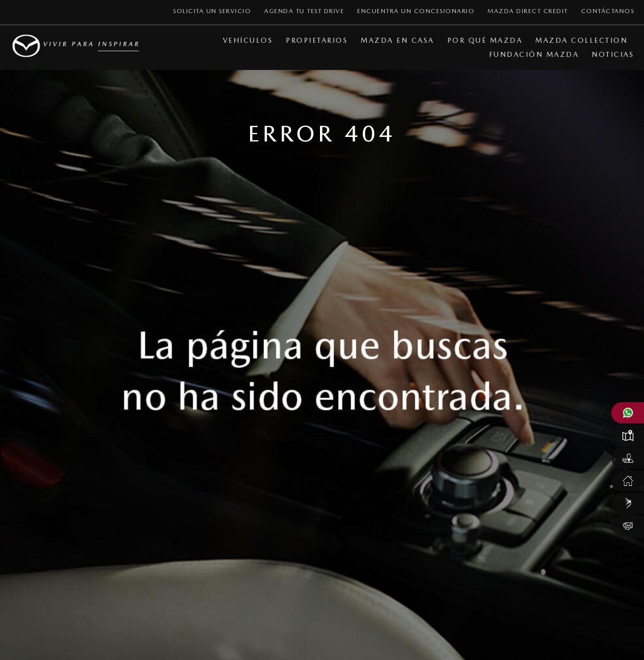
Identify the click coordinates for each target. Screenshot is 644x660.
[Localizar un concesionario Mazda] (628, 435)
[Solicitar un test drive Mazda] (628, 458)
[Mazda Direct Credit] (628, 503)
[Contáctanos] (628, 526)
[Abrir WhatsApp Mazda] (628, 413)
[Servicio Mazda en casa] (628, 481)
